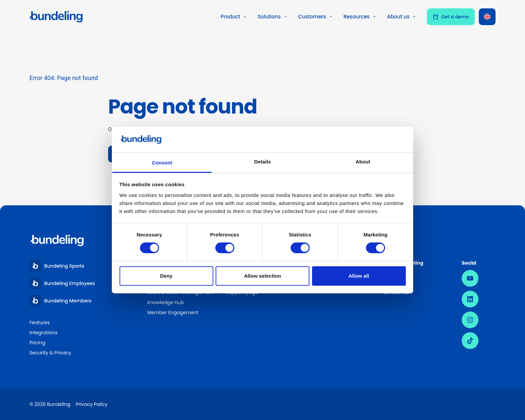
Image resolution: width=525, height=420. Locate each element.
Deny (166, 276)
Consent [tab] (162, 163)
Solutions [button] (272, 17)
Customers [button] (316, 17)
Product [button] (234, 17)
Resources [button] (360, 17)
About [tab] (363, 162)
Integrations (44, 333)
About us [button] (402, 17)
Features (40, 323)
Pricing (37, 343)
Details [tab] (262, 162)
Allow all (359, 276)
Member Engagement (173, 312)
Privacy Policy (92, 404)
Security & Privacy (50, 353)
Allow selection (263, 276)
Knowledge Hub (166, 302)
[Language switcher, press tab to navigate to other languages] (487, 17)
